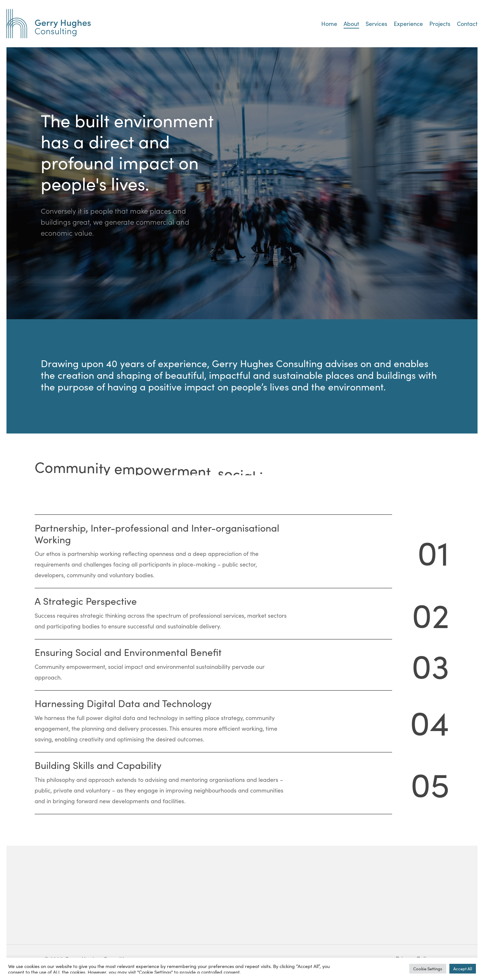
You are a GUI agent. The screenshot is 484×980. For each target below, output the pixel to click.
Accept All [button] (463, 969)
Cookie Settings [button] (428, 969)
